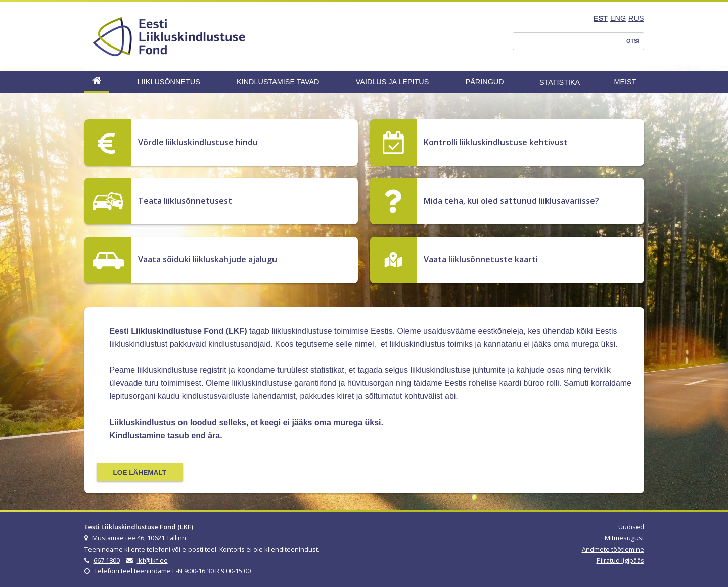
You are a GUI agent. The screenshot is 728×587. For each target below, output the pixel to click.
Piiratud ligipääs (620, 560)
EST (601, 18)
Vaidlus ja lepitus (393, 82)
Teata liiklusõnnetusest (185, 201)
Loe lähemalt (140, 472)
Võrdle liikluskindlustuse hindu (198, 142)
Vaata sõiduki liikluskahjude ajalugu (208, 259)
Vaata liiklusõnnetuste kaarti (481, 259)
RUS (636, 18)
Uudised (631, 527)
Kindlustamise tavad (278, 82)
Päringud (485, 82)
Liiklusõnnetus (169, 82)
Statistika (560, 82)
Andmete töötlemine (613, 549)
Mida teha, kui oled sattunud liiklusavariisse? (511, 201)
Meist (625, 82)
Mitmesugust (624, 538)
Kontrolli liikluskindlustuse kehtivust (496, 142)
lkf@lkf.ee (152, 560)
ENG (618, 18)
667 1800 (107, 560)
